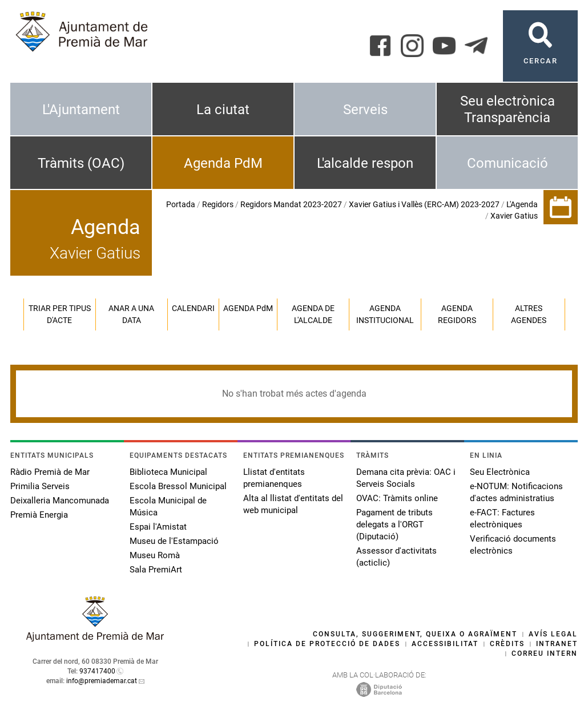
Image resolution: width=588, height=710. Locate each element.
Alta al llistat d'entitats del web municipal (293, 504)
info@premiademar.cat (102, 681)
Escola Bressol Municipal (178, 486)
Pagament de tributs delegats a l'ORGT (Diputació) (394, 525)
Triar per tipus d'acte (60, 314)
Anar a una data (131, 314)
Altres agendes (529, 314)
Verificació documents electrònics (513, 545)
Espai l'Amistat (158, 527)
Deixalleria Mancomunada (60, 501)
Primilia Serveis (40, 486)
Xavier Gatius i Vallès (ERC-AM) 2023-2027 (424, 204)
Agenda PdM (223, 163)
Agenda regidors (457, 314)
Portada (181, 204)
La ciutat (223, 110)
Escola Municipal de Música (168, 507)
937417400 (97, 671)
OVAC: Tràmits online (397, 498)
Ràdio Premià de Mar (50, 472)
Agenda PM (248, 308)
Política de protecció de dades (327, 644)
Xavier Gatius (514, 216)
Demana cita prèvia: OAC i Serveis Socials (406, 478)
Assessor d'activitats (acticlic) (396, 557)
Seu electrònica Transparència (508, 109)
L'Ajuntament (81, 110)
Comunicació (508, 163)
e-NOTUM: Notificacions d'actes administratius (516, 492)
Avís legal (553, 634)
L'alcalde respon (365, 163)
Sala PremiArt (156, 570)
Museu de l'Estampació (174, 541)
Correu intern (545, 653)
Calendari (193, 308)
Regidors (218, 204)
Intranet (557, 644)
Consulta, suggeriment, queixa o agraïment (415, 634)
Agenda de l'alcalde (313, 314)
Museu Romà (155, 555)
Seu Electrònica (500, 472)
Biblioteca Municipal (168, 472)
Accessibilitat (445, 644)
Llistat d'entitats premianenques (274, 478)
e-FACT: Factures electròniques (502, 519)
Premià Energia (39, 515)
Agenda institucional (385, 314)
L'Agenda (522, 204)
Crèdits (507, 644)
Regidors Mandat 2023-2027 (291, 204)
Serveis (365, 110)
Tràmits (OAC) (81, 163)
